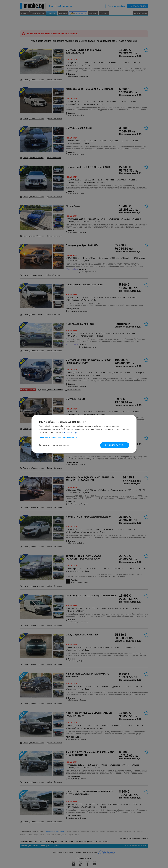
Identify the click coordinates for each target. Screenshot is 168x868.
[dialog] (84, 434)
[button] (84, 437)
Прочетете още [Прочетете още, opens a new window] (69, 432)
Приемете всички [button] (115, 445)
